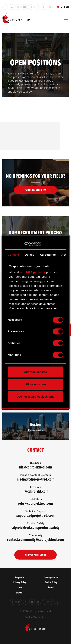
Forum (51, 587)
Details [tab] (30, 255)
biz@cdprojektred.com (36, 467)
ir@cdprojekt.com (35, 491)
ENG (66, 7)
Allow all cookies (35, 372)
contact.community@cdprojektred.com (35, 539)
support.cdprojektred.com (35, 515)
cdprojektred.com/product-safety (35, 527)
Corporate (20, 577)
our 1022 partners (33, 272)
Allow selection (35, 384)
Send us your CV (36, 190)
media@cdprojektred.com (36, 479)
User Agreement (51, 577)
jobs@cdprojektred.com (36, 503)
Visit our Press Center (36, 555)
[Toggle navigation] (35, 20)
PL (58, 7)
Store (20, 587)
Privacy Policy (20, 582)
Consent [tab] (13, 255)
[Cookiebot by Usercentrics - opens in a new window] (24, 244)
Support (20, 592)
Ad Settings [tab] (48, 255)
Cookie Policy (51, 582)
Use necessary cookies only (35, 397)
